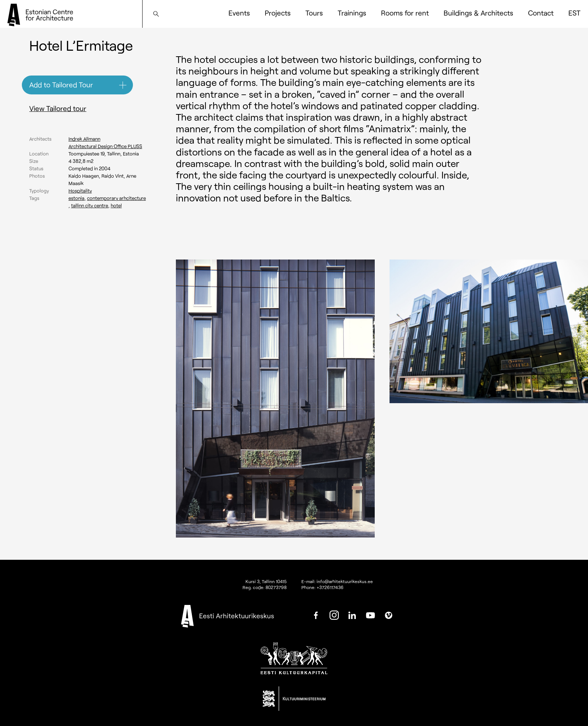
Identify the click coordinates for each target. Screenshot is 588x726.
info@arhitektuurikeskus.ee (345, 581)
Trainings (352, 13)
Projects (278, 13)
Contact (541, 13)
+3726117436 (330, 587)
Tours (314, 13)
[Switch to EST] (574, 13)
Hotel (116, 205)
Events (239, 13)
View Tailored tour (58, 108)
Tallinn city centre (90, 205)
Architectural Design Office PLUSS (105, 146)
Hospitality (80, 191)
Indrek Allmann (84, 139)
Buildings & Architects (478, 13)
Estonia (76, 198)
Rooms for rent (405, 13)
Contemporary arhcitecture (116, 198)
